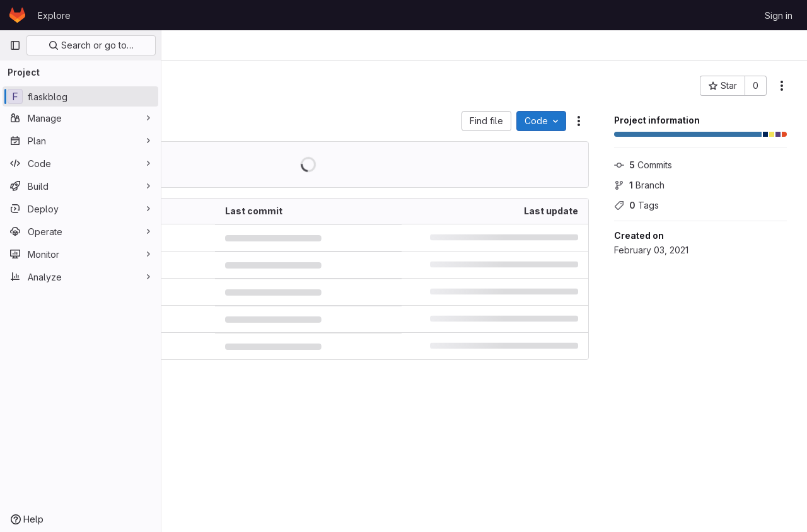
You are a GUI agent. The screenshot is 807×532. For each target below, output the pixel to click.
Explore (54, 15)
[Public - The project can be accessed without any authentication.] (305, 86)
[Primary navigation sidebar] (15, 45)
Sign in (779, 15)
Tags (636, 205)
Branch (639, 185)
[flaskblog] (80, 96)
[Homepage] (17, 15)
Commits (643, 165)
